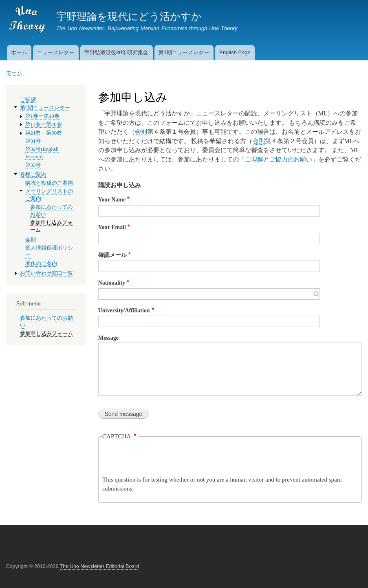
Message (108, 338)
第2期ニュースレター (45, 108)
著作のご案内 (41, 263)
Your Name (112, 200)
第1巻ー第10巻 (42, 116)
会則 (141, 132)
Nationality (112, 283)
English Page (235, 52)
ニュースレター (56, 52)
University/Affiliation (124, 311)
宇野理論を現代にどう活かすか (129, 16)
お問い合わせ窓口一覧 (46, 273)
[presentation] (164, 459)
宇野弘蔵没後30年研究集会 (116, 52)
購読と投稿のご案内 (49, 183)
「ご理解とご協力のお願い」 (279, 159)
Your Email (112, 227)
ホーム (19, 52)
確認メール (112, 255)
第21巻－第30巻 (44, 133)
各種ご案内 (33, 175)
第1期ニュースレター (184, 52)
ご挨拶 (28, 99)
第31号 (33, 141)
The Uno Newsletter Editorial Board (100, 566)
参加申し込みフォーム (46, 334)
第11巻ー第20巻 (44, 124)
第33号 (33, 165)
